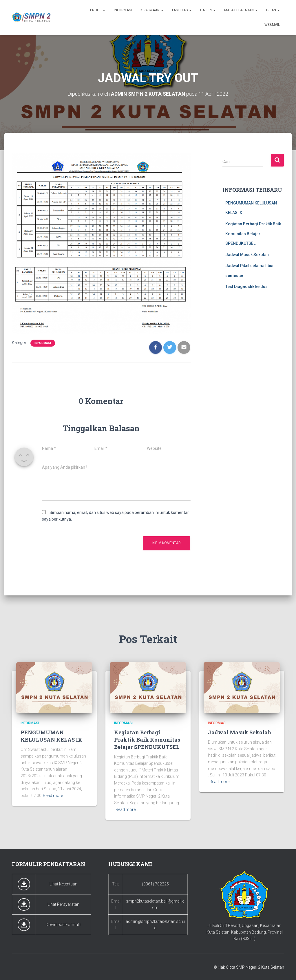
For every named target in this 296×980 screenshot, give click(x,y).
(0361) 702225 (155, 884)
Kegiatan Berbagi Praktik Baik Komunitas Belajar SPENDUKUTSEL (253, 234)
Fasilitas (182, 10)
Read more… (54, 796)
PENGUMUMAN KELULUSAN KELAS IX (51, 736)
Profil (98, 10)
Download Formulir (63, 924)
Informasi (123, 10)
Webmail (272, 25)
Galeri (208, 10)
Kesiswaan (152, 10)
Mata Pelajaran (241, 10)
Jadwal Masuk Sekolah (247, 254)
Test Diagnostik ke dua (246, 287)
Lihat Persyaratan (63, 904)
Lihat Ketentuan (63, 884)
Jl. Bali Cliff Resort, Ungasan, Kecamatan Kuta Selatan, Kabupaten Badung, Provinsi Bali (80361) (245, 932)
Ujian (273, 10)
